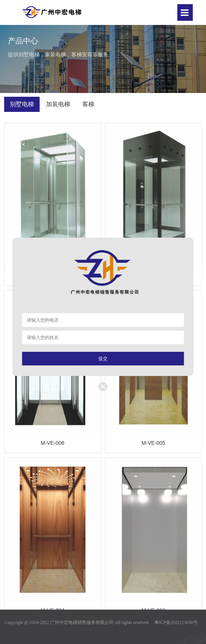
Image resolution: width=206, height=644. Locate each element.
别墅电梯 (22, 104)
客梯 (88, 104)
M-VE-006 (53, 443)
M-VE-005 (153, 443)
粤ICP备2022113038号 (176, 622)
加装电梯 (58, 104)
